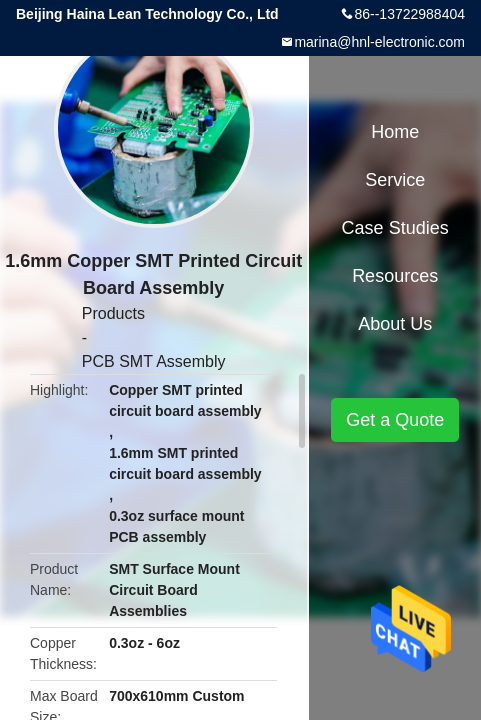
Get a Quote (395, 420)
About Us (395, 324)
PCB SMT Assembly (154, 361)
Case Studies (395, 228)
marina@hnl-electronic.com (379, 42)
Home (395, 132)
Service (395, 180)
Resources (395, 276)
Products (113, 313)
